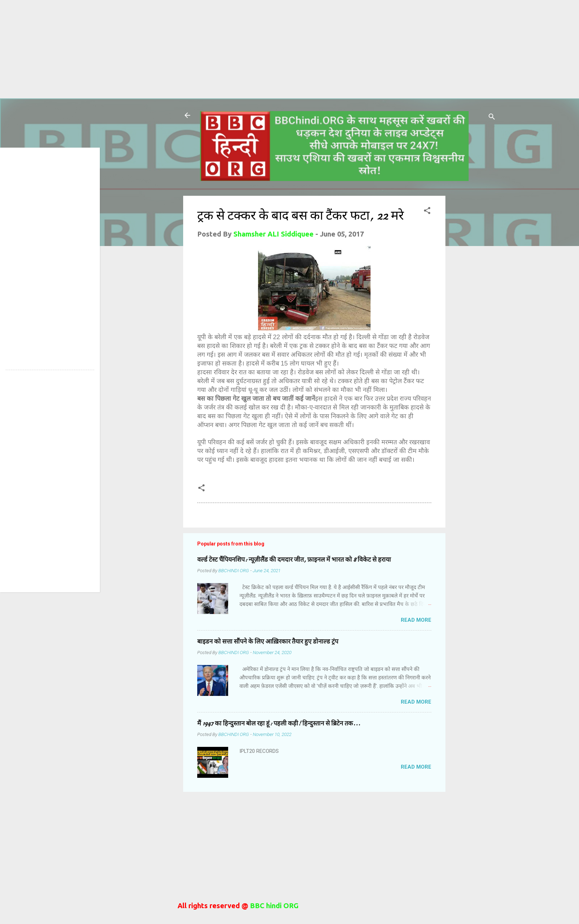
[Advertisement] (211, 49)
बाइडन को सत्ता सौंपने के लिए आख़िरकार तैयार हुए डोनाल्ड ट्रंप (268, 642)
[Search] (492, 118)
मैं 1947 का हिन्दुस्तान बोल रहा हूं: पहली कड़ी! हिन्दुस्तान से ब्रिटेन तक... (279, 723)
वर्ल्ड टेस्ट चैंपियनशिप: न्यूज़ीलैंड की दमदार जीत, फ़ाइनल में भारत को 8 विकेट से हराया (294, 560)
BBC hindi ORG (273, 906)
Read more (416, 620)
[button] (427, 211)
